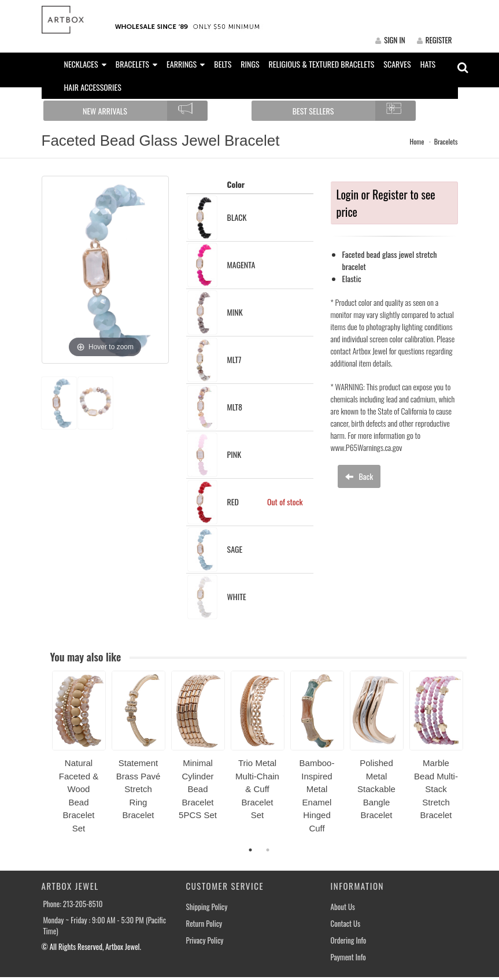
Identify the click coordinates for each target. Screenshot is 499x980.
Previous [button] (43, 759)
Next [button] (475, 759)
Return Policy (204, 924)
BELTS (223, 64)
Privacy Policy (205, 940)
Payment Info (348, 957)
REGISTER (435, 40)
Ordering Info (349, 940)
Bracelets (446, 141)
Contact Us (346, 924)
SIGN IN (390, 40)
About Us (343, 907)
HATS (428, 64)
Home (417, 141)
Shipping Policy (207, 907)
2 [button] (268, 850)
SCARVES (397, 64)
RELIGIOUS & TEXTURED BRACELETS (322, 64)
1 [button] (250, 850)
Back (359, 476)
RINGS (250, 64)
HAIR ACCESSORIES (93, 87)
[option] (79, 756)
